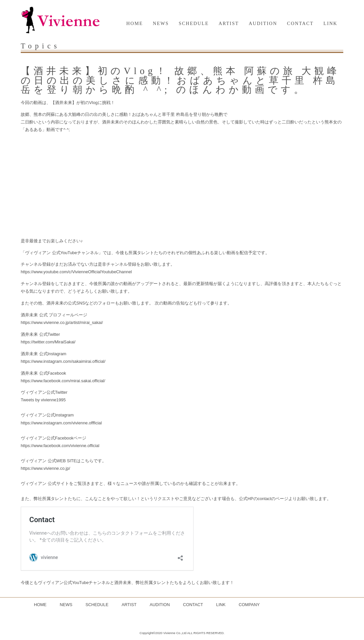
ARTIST (229, 23)
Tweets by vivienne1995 (43, 400)
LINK (330, 23)
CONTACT (300, 23)
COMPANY (249, 605)
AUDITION (263, 23)
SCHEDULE (194, 23)
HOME (135, 23)
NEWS (161, 23)
